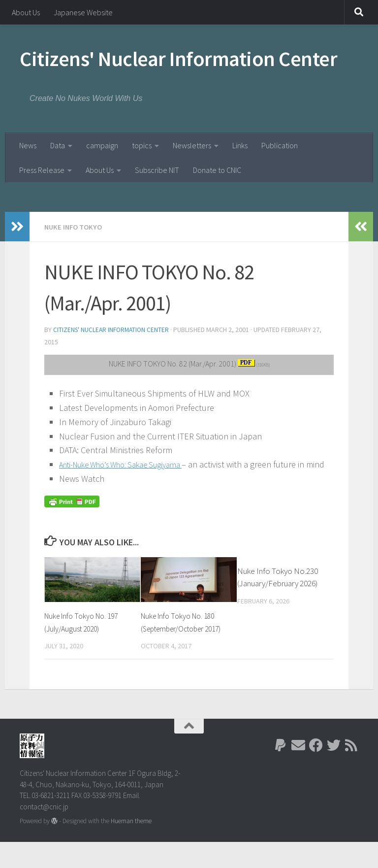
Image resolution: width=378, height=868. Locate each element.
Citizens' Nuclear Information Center (178, 59)
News (28, 145)
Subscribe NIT (157, 170)
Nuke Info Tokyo (75, 227)
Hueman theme (131, 847)
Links (240, 145)
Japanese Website (83, 12)
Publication (280, 145)
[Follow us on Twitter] (334, 772)
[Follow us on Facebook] (316, 772)
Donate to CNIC (217, 170)
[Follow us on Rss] (351, 772)
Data (58, 145)
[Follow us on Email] (298, 772)
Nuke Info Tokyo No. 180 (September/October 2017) (182, 642)
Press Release (42, 170)
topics (142, 145)
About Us (26, 12)
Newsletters (192, 145)
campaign (102, 145)
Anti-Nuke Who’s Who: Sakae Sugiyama (131, 463)
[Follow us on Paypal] (281, 772)
